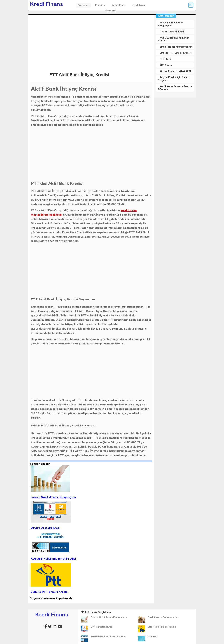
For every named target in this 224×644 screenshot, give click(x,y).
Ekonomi (111, 11)
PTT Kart (165, 59)
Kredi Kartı (119, 5)
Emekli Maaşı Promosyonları (176, 47)
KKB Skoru (166, 65)
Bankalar (83, 5)
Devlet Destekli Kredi (172, 32)
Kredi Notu (139, 5)
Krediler (100, 5)
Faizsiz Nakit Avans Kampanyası (170, 24)
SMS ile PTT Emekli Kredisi (175, 53)
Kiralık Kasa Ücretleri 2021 (175, 71)
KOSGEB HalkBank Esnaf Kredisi (108, 636)
